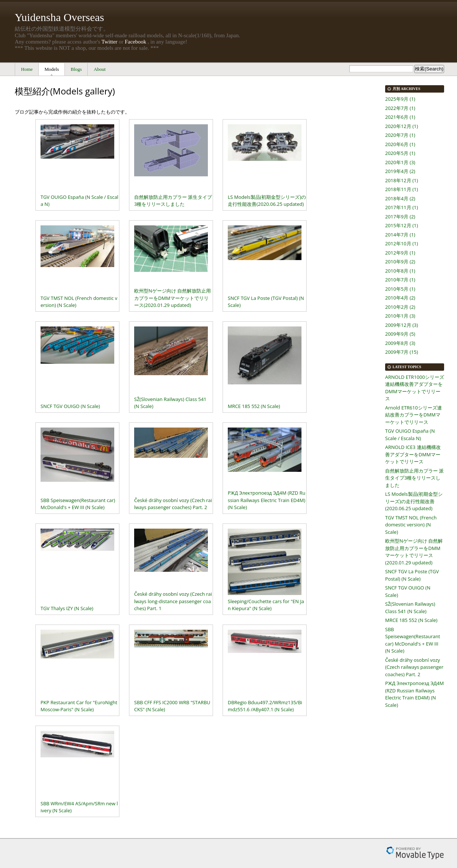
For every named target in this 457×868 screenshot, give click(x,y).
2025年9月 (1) (400, 99)
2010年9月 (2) (400, 262)
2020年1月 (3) (400, 162)
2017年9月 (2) (400, 217)
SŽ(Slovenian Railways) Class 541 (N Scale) (410, 608)
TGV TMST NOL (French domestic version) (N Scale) (411, 525)
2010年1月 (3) (400, 316)
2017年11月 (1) (402, 207)
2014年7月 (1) (400, 235)
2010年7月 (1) (400, 280)
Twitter (109, 42)
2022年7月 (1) (400, 108)
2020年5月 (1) (400, 153)
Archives (411, 89)
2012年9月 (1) (400, 253)
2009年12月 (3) (402, 325)
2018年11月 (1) (402, 189)
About (100, 69)
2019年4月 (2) (400, 171)
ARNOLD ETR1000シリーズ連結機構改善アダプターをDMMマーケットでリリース (415, 388)
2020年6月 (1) (400, 144)
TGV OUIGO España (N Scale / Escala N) (410, 435)
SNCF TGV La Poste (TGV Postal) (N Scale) (412, 575)
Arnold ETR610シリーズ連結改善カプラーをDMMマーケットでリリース (414, 415)
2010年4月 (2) (400, 298)
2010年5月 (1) (400, 289)
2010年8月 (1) (400, 271)
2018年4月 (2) (400, 198)
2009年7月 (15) (402, 352)
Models (52, 69)
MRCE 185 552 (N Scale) (411, 620)
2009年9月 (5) (400, 334)
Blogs (76, 69)
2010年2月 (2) (400, 307)
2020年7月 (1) (400, 135)
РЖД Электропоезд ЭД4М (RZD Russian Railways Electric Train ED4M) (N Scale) (414, 694)
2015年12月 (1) (402, 225)
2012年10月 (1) (402, 243)
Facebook (135, 42)
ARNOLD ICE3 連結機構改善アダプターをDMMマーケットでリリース (413, 454)
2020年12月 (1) (402, 126)
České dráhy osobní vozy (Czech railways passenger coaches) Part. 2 (414, 667)
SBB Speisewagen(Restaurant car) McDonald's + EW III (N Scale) (413, 640)
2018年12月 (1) (402, 180)
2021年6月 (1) (400, 117)
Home (27, 69)
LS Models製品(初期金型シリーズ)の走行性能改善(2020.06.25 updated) (414, 501)
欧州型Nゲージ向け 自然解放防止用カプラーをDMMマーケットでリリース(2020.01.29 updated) (414, 552)
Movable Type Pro (415, 853)
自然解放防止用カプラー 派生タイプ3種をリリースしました (414, 478)
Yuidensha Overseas (59, 17)
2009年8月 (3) (400, 343)
